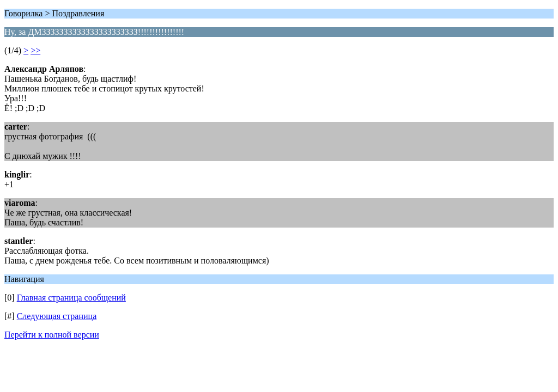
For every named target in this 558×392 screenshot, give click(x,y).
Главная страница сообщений (71, 298)
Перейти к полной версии (52, 335)
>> (35, 50)
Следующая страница (57, 316)
